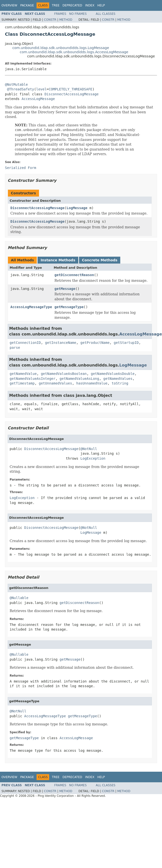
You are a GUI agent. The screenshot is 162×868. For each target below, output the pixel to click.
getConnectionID (25, 343)
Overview (9, 5)
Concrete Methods (100, 260)
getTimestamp (22, 383)
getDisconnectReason (74, 275)
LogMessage (77, 208)
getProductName (95, 343)
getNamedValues (118, 379)
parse (15, 348)
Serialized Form (20, 168)
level (41, 89)
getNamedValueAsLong (79, 379)
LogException (93, 458)
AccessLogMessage (38, 99)
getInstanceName (61, 343)
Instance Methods (58, 260)
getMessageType (69, 307)
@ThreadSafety (20, 89)
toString (120, 383)
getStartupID (126, 343)
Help (101, 5)
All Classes (106, 14)
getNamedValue (23, 374)
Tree (56, 5)
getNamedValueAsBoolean (64, 374)
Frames (60, 14)
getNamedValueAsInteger (32, 379)
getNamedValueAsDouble (113, 374)
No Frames (78, 14)
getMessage (65, 289)
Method (66, 20)
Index (90, 5)
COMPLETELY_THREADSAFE (71, 89)
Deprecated (72, 5)
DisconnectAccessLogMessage (71, 94)
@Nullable (19, 598)
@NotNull (89, 449)
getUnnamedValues (55, 383)
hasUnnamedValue (92, 383)
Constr (50, 20)
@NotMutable (16, 84)
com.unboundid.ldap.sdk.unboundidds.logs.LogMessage (61, 48)
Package (27, 5)
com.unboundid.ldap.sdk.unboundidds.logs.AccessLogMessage (74, 52)
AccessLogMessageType (31, 307)
